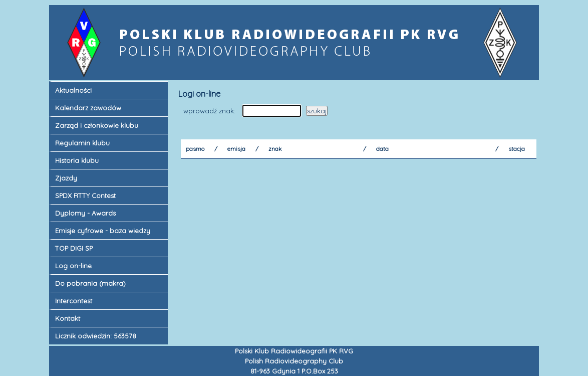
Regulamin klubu (82, 143)
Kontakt (68, 318)
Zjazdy (66, 178)
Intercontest (74, 301)
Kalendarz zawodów (88, 108)
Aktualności (73, 90)
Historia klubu (77, 160)
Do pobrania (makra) (90, 283)
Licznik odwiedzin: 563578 (96, 336)
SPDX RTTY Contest (85, 196)
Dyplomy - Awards (85, 213)
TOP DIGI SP (74, 248)
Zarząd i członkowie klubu (97, 125)
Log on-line (73, 266)
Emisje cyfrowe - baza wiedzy (103, 231)
